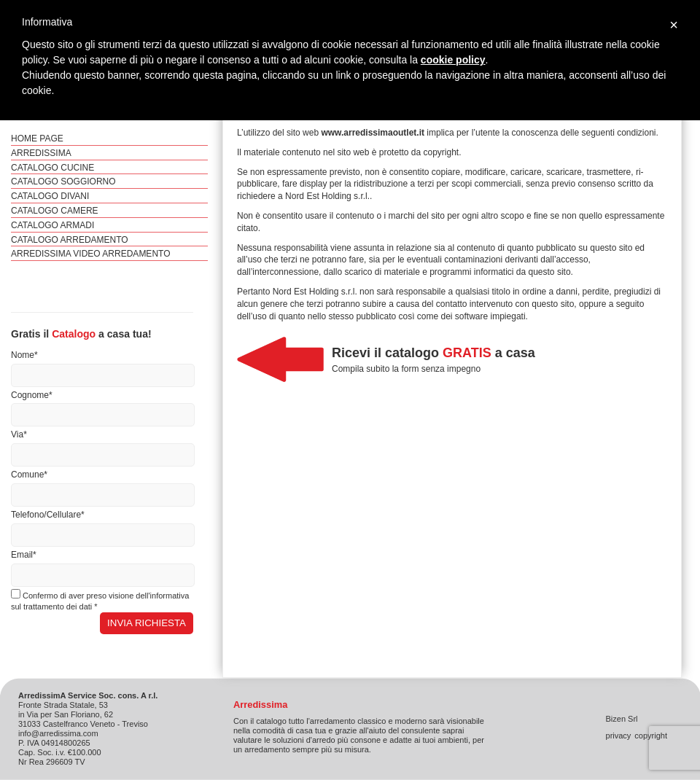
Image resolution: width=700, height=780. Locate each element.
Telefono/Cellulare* (48, 515)
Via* (19, 434)
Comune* (29, 475)
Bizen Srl (622, 719)
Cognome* (32, 395)
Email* (24, 555)
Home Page (37, 139)
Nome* (24, 355)
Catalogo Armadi (52, 225)
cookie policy (453, 60)
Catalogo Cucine (52, 168)
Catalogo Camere (55, 211)
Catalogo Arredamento (70, 240)
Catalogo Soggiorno (63, 182)
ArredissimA (41, 153)
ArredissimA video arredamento (91, 254)
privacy (619, 736)
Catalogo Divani (50, 196)
